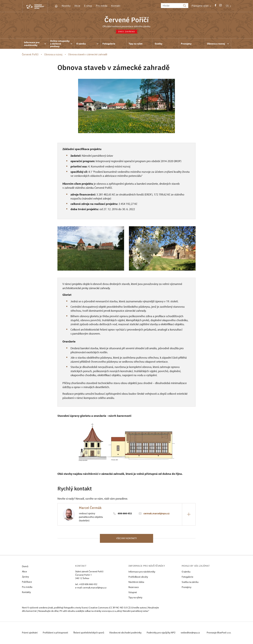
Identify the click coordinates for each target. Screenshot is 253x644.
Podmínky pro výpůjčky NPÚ (163, 633)
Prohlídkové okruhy (138, 578)
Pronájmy (187, 588)
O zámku (186, 572)
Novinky (66, 6)
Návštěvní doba (136, 583)
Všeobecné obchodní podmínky (127, 633)
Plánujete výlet (201, 6)
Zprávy (25, 577)
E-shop (88, 6)
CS (228, 6)
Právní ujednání (30, 633)
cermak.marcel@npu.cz (157, 514)
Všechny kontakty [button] (126, 539)
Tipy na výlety (135, 598)
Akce (77, 6)
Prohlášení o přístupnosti (56, 633)
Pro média (102, 6)
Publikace (27, 583)
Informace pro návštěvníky (142, 572)
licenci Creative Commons (95, 608)
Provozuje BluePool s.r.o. (219, 633)
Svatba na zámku (190, 583)
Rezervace (134, 588)
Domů (25, 567)
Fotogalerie (187, 578)
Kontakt (116, 6)
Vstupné (133, 593)
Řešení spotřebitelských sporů (90, 633)
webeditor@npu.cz (192, 633)
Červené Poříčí (127, 20)
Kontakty (26, 593)
